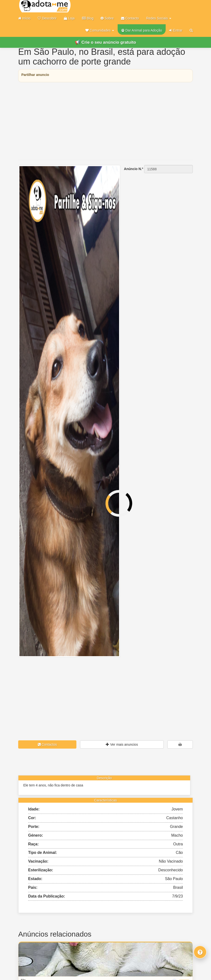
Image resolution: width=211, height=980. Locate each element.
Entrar (176, 30)
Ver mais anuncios (122, 744)
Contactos (47, 744)
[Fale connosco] (200, 952)
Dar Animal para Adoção (142, 30)
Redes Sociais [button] (159, 18)
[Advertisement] (105, 121)
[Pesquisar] (191, 30)
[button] (100, 30)
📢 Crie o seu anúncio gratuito (105, 42)
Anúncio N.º (134, 169)
